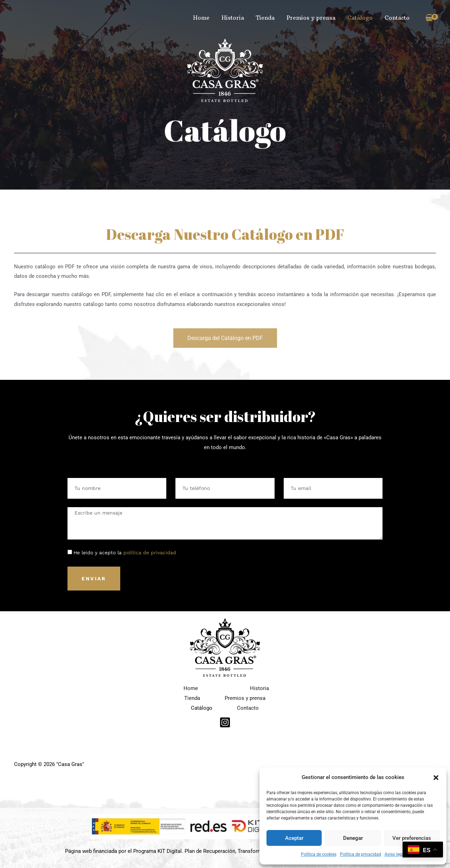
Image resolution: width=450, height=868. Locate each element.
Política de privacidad (361, 854)
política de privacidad (150, 553)
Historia (236, 18)
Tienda (268, 18)
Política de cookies (319, 854)
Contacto (397, 18)
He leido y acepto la (125, 553)
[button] (436, 778)
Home (205, 18)
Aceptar (294, 838)
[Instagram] (225, 722)
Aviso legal (395, 854)
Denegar (353, 838)
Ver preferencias (412, 838)
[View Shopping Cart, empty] (429, 18)
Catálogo (361, 18)
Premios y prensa (313, 18)
